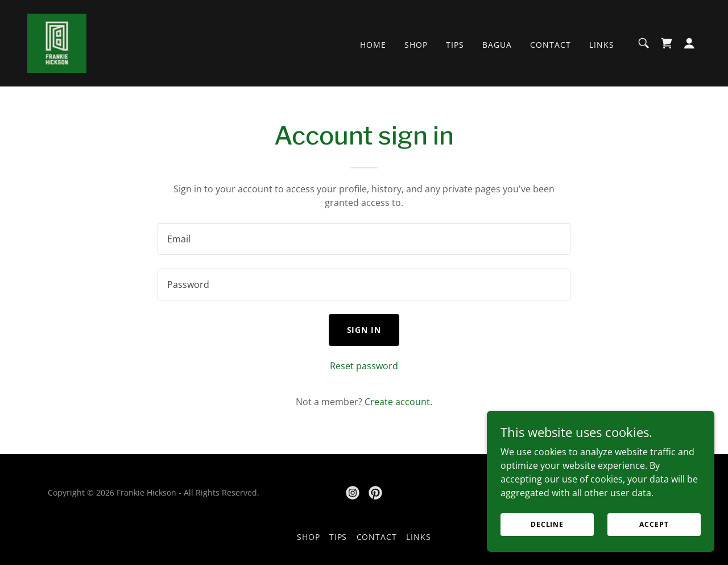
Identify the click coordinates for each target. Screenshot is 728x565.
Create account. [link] (398, 402)
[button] (689, 43)
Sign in (364, 330)
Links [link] (602, 45)
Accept (654, 524)
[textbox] (364, 239)
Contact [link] (551, 45)
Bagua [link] (497, 45)
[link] (57, 42)
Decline (547, 524)
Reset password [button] (364, 366)
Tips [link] (455, 45)
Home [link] (373, 45)
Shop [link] (416, 45)
